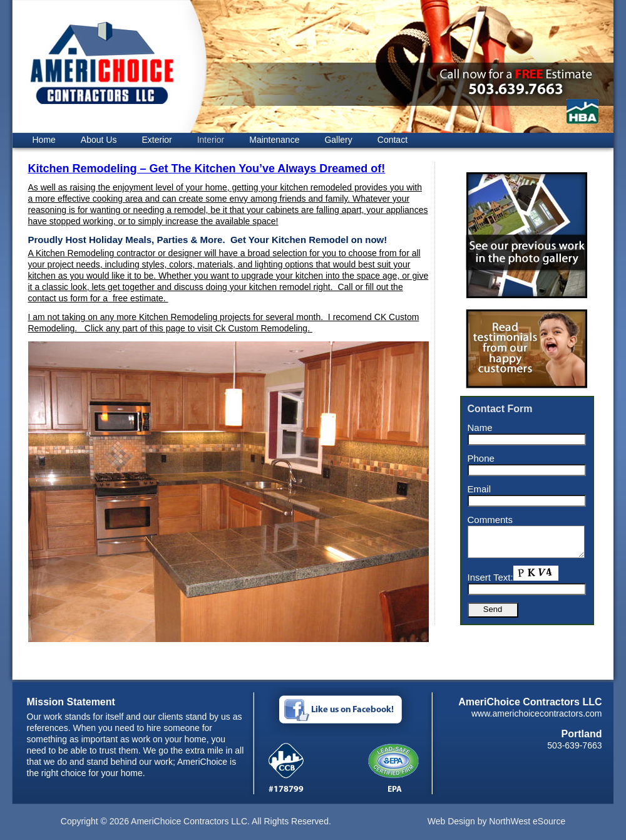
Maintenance (274, 140)
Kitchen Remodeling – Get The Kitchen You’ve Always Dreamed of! (207, 169)
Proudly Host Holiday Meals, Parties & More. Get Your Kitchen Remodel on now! (208, 240)
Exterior (156, 140)
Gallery (338, 140)
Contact (393, 140)
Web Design (451, 821)
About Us (99, 140)
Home (44, 140)
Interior (211, 140)
